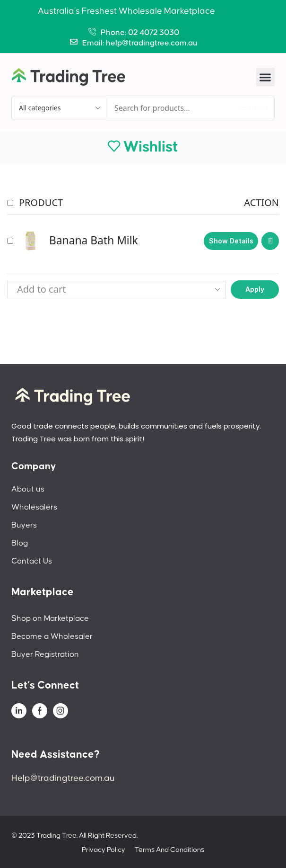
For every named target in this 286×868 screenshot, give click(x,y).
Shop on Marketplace (50, 618)
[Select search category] (59, 108)
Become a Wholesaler (52, 636)
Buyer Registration (45, 654)
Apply (255, 289)
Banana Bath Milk (94, 240)
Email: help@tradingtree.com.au (140, 43)
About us (28, 489)
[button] (265, 77)
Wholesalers (34, 507)
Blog (20, 543)
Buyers (24, 525)
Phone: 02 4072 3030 (140, 33)
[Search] (246, 108)
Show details (231, 241)
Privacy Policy (104, 850)
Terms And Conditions (169, 850)
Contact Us (32, 561)
